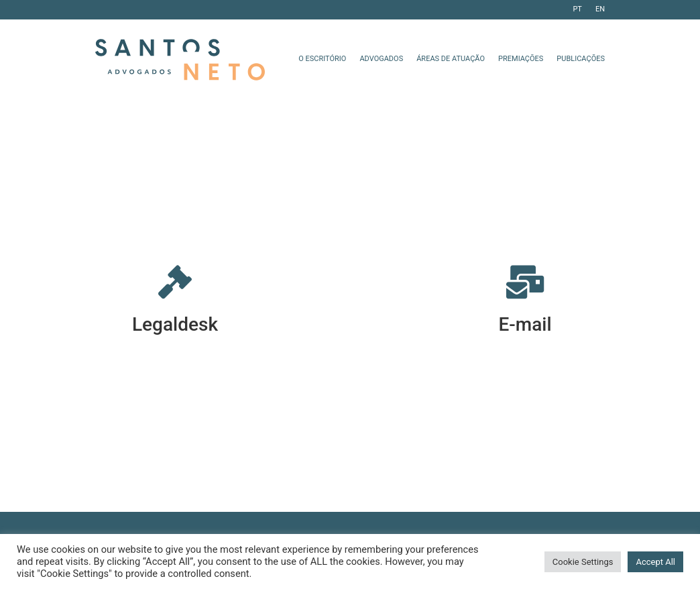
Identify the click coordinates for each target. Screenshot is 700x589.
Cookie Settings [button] (583, 562)
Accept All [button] (655, 562)
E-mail (525, 324)
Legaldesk (175, 324)
